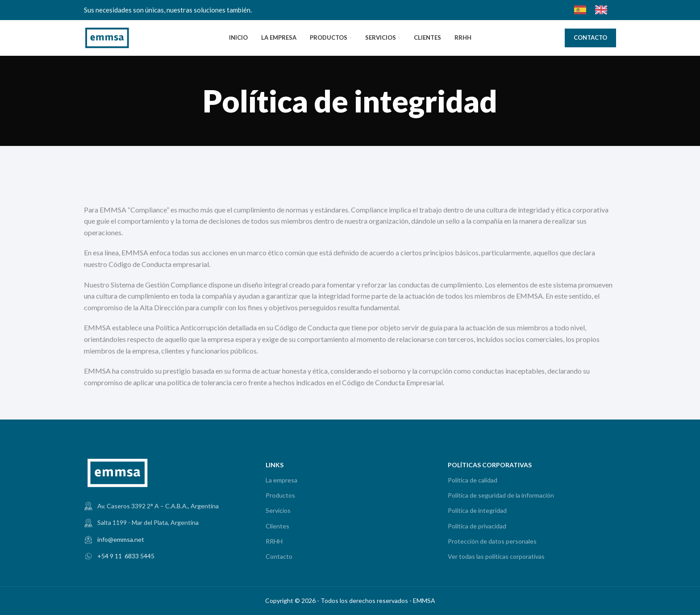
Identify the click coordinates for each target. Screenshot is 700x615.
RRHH (274, 541)
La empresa (281, 480)
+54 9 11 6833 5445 (126, 556)
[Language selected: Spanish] (595, 10)
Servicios (278, 510)
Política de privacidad (477, 526)
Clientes (277, 526)
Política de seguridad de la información (501, 495)
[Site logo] (107, 37)
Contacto (279, 556)
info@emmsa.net (121, 539)
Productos (280, 495)
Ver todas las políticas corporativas (496, 556)
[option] (603, 10)
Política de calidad (473, 480)
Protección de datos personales (492, 541)
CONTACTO (590, 37)
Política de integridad (477, 510)
